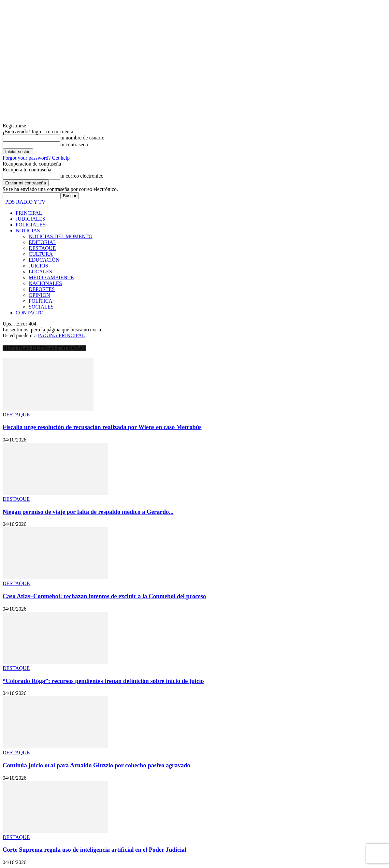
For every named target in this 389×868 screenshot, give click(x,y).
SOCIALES (41, 307)
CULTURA (41, 254)
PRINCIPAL (29, 213)
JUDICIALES (30, 219)
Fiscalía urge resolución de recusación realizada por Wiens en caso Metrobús (102, 427)
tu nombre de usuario (82, 138)
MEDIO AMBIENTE (51, 277)
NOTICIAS (28, 231)
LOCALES (40, 272)
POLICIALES (31, 225)
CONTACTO (30, 313)
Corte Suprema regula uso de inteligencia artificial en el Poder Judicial (94, 850)
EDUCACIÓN (44, 260)
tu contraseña (74, 145)
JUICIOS (38, 266)
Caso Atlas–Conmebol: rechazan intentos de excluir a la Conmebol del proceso (104, 596)
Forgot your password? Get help (36, 158)
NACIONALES (45, 283)
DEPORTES (42, 289)
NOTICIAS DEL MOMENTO (61, 236)
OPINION (39, 295)
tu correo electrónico (82, 176)
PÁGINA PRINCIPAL (61, 335)
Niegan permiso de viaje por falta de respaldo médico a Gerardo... (88, 512)
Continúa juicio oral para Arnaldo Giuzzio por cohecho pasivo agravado (96, 765)
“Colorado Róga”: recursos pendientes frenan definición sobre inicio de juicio (103, 681)
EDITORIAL (43, 242)
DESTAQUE (42, 248)
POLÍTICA (41, 301)
